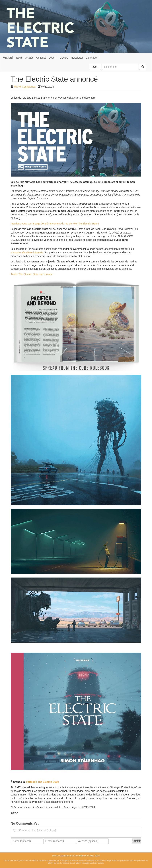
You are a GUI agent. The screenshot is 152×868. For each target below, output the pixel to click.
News (19, 58)
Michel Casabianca (25, 87)
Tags (95, 67)
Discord (64, 58)
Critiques (41, 58)
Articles (29, 58)
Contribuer (93, 58)
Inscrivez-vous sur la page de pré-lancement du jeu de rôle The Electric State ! (55, 224)
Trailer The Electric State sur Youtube (32, 274)
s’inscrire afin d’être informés (27, 252)
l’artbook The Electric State (43, 782)
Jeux (53, 58)
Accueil (8, 58)
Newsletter (77, 58)
